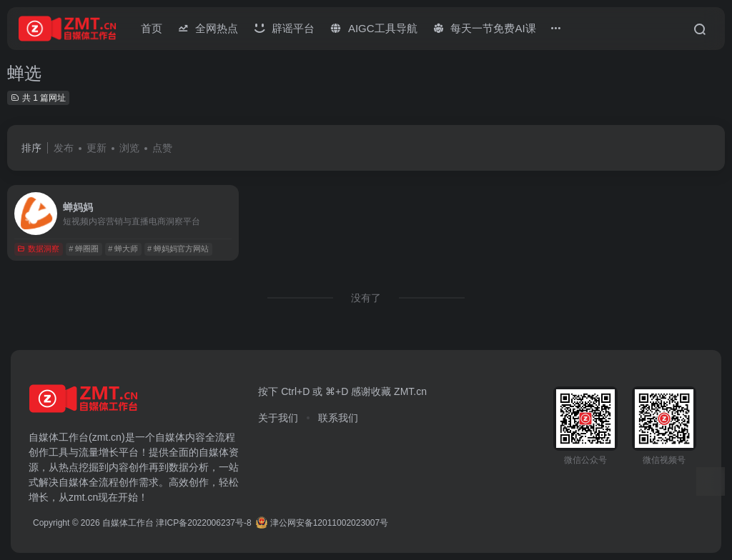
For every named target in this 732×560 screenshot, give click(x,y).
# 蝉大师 (123, 249)
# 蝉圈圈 (84, 249)
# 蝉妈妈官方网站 (178, 249)
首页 (152, 28)
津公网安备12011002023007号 (322, 523)
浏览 (129, 148)
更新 (97, 148)
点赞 (162, 148)
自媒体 (170, 437)
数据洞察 (38, 249)
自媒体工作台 (128, 523)
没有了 (366, 298)
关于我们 (278, 418)
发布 (64, 148)
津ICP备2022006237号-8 (203, 523)
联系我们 (338, 418)
